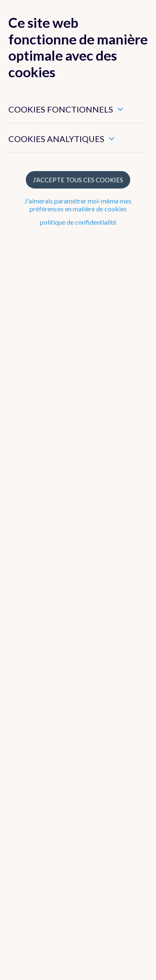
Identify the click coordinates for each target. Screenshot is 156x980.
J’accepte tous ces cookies (78, 180)
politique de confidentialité (78, 222)
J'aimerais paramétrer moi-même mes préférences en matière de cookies (78, 205)
